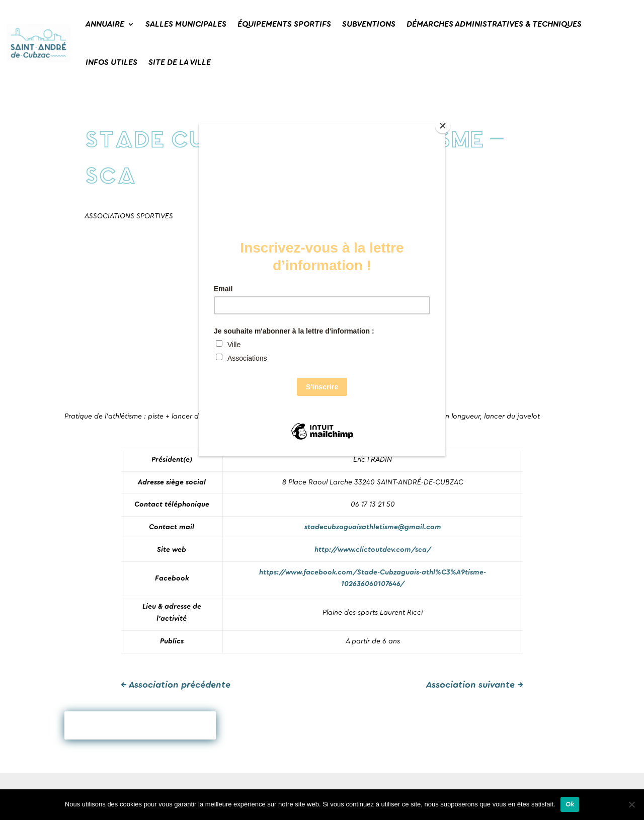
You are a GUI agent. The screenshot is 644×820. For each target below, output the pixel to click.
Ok (570, 804)
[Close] (443, 126)
